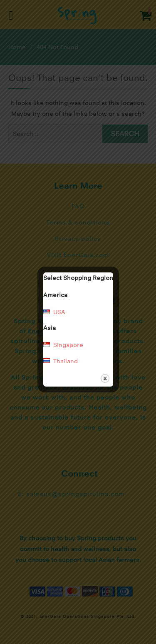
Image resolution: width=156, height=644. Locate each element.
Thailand (66, 361)
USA (59, 312)
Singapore (68, 345)
